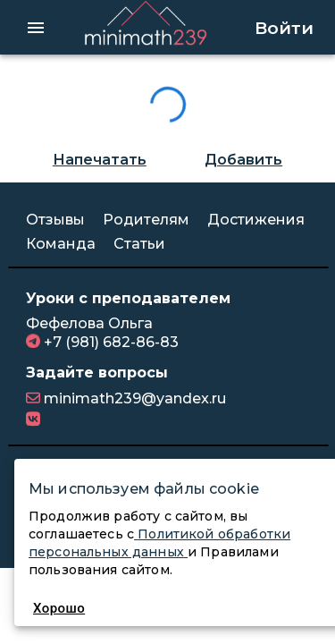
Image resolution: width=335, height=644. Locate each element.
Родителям (146, 217)
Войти (284, 26)
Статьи (139, 241)
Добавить (243, 157)
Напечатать (100, 157)
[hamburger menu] (36, 26)
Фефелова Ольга (89, 321)
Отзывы (55, 217)
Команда (61, 241)
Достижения (256, 217)
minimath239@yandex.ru (133, 396)
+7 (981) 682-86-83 (109, 339)
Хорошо (59, 608)
